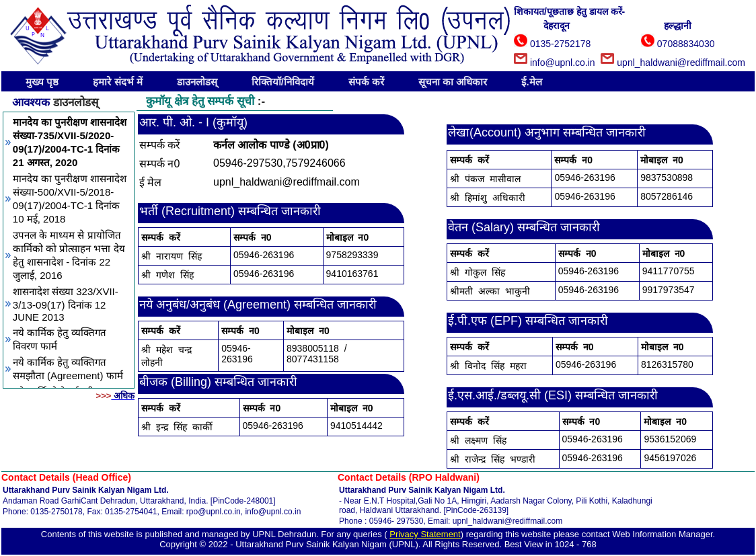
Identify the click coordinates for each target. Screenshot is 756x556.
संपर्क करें (366, 82)
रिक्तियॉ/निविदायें (283, 82)
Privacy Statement (425, 534)
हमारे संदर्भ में (117, 82)
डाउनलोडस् (197, 82)
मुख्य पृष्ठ (42, 82)
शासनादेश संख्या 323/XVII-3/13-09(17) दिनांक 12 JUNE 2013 (66, 304)
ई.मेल (531, 82)
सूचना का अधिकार (453, 82)
